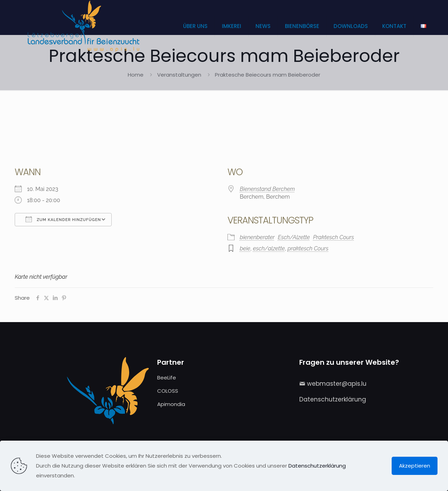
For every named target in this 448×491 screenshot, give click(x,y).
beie (245, 248)
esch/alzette (269, 248)
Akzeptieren (415, 466)
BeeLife (167, 378)
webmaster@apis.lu (337, 384)
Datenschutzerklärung (333, 399)
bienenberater (257, 237)
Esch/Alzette (294, 237)
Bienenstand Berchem (267, 189)
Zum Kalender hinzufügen (63, 219)
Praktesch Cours (333, 237)
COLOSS (168, 391)
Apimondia (171, 404)
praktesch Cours (308, 248)
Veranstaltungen (179, 75)
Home (136, 75)
